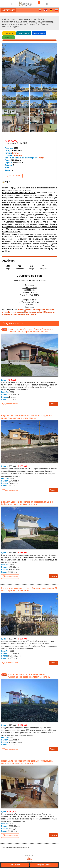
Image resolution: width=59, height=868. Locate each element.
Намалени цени (39, 33)
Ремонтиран (9, 37)
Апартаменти (9, 10)
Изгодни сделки (24, 33)
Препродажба (9, 33)
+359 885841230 (29, 290)
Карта (6, 182)
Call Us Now (15, 865)
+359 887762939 (29, 293)
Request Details (44, 865)
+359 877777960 (29, 288)
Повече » (53, 404)
